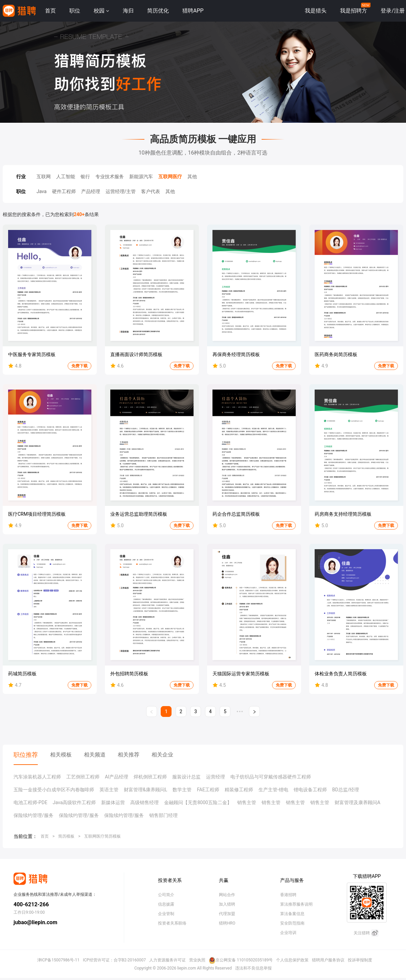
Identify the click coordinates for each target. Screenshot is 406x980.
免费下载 (80, 366)
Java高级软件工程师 (74, 802)
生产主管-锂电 (273, 790)
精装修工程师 (239, 790)
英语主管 (109, 790)
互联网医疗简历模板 (103, 836)
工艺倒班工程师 (83, 777)
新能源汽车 (141, 177)
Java (42, 191)
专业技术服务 (110, 177)
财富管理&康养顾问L (145, 790)
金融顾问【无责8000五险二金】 (198, 802)
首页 (50, 11)
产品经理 (91, 191)
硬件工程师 (64, 191)
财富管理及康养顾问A (357, 802)
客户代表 (151, 191)
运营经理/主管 (121, 191)
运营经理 (216, 777)
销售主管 (247, 802)
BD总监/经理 (346, 790)
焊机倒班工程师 (150, 777)
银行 (85, 177)
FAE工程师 (208, 790)
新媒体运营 (113, 802)
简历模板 (66, 836)
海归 (128, 11)
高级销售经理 (144, 802)
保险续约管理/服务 (33, 815)
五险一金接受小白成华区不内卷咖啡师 (54, 790)
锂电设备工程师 (310, 790)
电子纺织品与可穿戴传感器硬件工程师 (271, 777)
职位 (75, 11)
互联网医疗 (170, 177)
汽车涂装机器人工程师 (37, 777)
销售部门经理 (163, 815)
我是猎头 (316, 11)
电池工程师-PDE (30, 802)
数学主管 (182, 790)
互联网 (44, 177)
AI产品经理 (117, 777)
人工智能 (66, 177)
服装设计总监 (186, 777)
